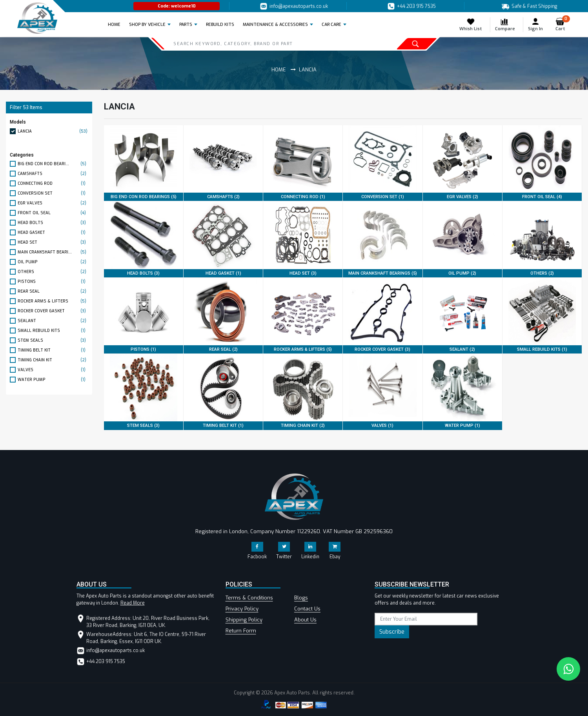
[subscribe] (426, 619)
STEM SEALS (53, 340)
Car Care (331, 25)
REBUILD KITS (220, 25)
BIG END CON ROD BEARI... (53, 164)
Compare (505, 25)
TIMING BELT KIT (53, 350)
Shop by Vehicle (147, 25)
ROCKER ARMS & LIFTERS (53, 301)
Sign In (535, 25)
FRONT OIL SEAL (53, 213)
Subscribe (392, 632)
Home (117, 24)
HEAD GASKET (53, 232)
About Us (305, 620)
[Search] (257, 44)
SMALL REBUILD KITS (53, 331)
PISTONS (53, 281)
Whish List (471, 25)
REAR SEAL (53, 291)
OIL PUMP (53, 262)
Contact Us (307, 609)
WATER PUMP (53, 380)
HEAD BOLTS (53, 223)
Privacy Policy (242, 609)
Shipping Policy (244, 620)
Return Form (241, 631)
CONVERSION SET (53, 193)
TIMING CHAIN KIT (53, 360)
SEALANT (53, 321)
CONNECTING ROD (53, 183)
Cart (563, 25)
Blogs (301, 598)
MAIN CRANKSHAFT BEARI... (53, 252)
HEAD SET (53, 242)
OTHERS (53, 272)
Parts (186, 25)
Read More (133, 603)
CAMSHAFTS (53, 174)
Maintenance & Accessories (275, 25)
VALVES (53, 370)
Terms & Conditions (249, 598)
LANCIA (53, 131)
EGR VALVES (53, 203)
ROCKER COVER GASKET (53, 311)
